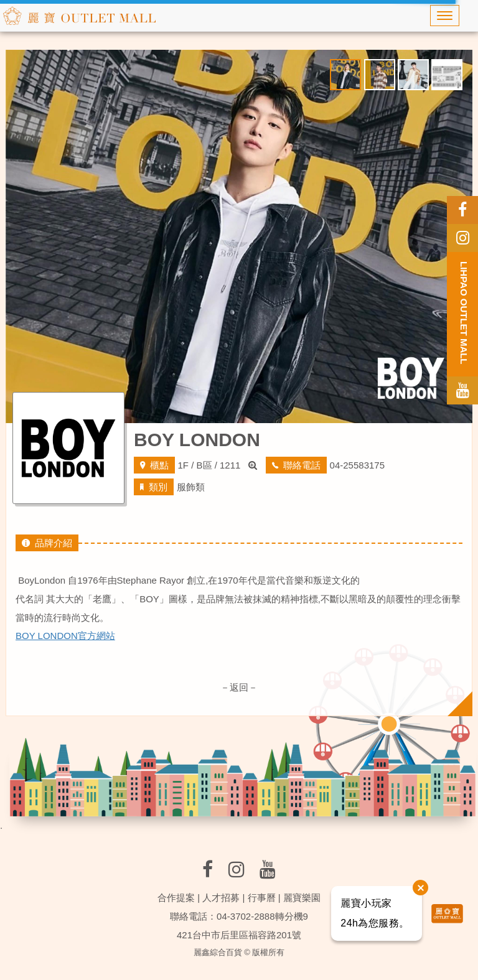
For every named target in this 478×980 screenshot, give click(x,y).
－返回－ (239, 687)
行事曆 (262, 898)
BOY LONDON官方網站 (65, 636)
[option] (239, 236)
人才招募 (221, 898)
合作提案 (176, 898)
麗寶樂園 (302, 898)
